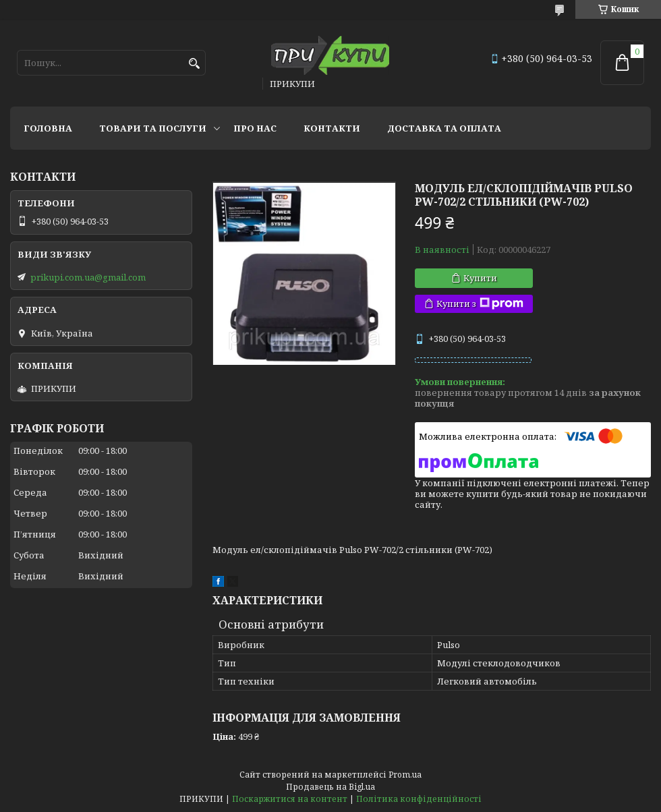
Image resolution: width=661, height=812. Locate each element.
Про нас (255, 128)
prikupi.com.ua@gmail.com (88, 277)
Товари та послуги (153, 128)
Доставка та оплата (444, 128)
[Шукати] (194, 64)
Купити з (480, 304)
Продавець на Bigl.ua (330, 787)
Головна (48, 128)
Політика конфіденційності (419, 799)
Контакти (332, 128)
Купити (480, 278)
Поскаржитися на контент (290, 799)
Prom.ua (405, 775)
